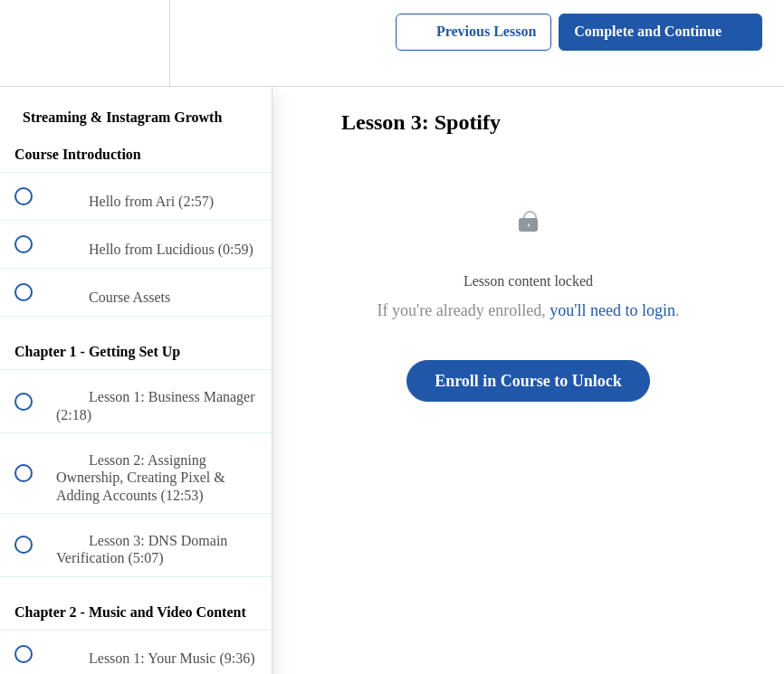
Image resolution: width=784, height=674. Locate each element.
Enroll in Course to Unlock (528, 381)
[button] (33, 43)
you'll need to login (612, 310)
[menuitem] (136, 43)
